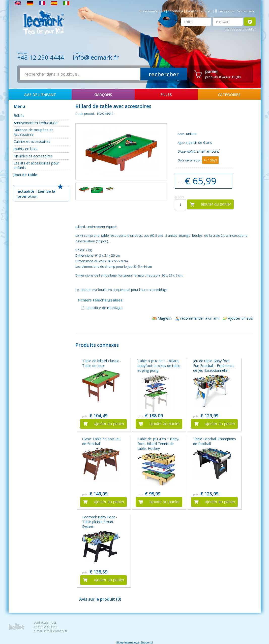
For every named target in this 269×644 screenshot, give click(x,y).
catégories (229, 94)
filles (166, 94)
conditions (175, 11)
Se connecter (246, 11)
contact (206, 11)
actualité (26, 191)
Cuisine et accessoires (32, 141)
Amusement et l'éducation (36, 123)
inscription (227, 11)
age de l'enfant (40, 94)
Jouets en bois (25, 149)
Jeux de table (25, 175)
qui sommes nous (152, 11)
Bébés (19, 115)
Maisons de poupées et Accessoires (33, 132)
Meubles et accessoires (33, 156)
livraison (192, 11)
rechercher (164, 74)
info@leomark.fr (96, 57)
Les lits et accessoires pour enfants (36, 165)
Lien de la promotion (36, 194)
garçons (103, 94)
